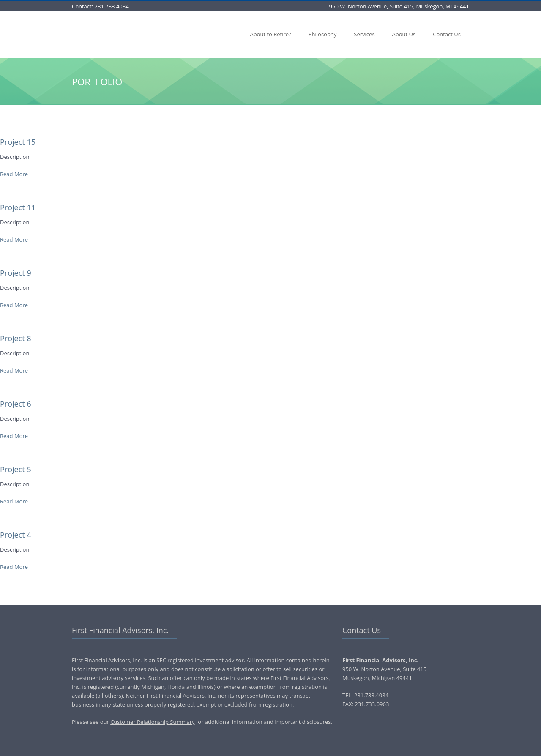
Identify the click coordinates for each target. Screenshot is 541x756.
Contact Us (447, 34)
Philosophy (323, 34)
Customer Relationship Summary (152, 722)
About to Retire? (270, 34)
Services (364, 34)
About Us (404, 34)
